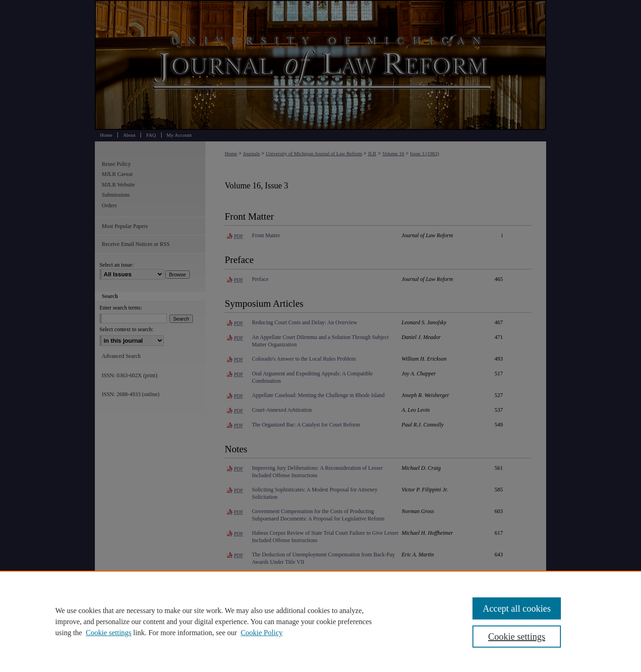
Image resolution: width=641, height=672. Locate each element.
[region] (320, 621)
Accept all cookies (517, 608)
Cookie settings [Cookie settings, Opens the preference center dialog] (517, 637)
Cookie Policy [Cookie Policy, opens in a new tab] (262, 633)
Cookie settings (108, 633)
